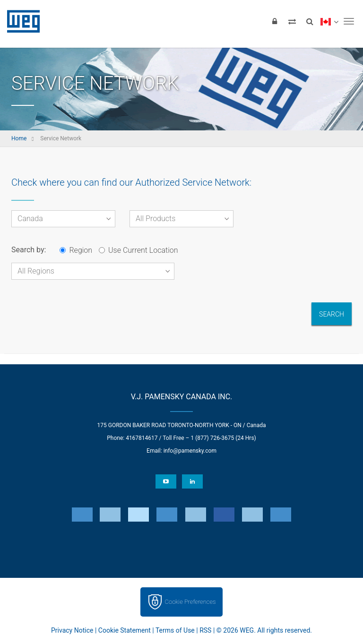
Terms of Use (175, 630)
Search (332, 314)
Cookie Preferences (190, 602)
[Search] (310, 21)
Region (76, 250)
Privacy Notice (72, 630)
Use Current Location (138, 250)
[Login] (275, 21)
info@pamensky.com (190, 451)
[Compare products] (292, 21)
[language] (329, 21)
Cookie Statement (125, 630)
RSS (205, 630)
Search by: (29, 250)
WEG (20, 21)
